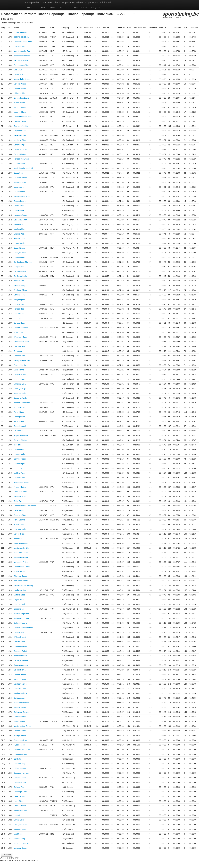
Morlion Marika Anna (22, 693)
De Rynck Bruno (20, 178)
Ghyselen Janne (20, 576)
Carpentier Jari (20, 295)
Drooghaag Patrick (21, 646)
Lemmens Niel (19, 243)
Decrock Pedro (20, 778)
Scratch (84, 8)
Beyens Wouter (20, 135)
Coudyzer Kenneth (21, 773)
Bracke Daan (19, 525)
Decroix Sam (19, 314)
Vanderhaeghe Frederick (24, 168)
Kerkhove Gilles (20, 140)
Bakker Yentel (19, 103)
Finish (75, 8)
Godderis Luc (19, 609)
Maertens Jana (20, 829)
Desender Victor (20, 796)
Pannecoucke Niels (21, 65)
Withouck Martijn (20, 637)
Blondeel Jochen (20, 201)
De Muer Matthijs (21, 440)
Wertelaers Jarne (21, 337)
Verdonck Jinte (20, 496)
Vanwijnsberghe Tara (22, 360)
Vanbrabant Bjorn (21, 285)
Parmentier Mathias (22, 843)
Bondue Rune (19, 323)
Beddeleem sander (21, 703)
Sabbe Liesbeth (20, 426)
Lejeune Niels (19, 454)
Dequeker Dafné (20, 651)
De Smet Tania (20, 670)
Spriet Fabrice (19, 318)
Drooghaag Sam (20, 754)
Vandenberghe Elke (22, 548)
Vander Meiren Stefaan (23, 726)
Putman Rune (19, 379)
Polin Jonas (18, 332)
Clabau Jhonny (20, 768)
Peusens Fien (19, 192)
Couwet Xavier (20, 248)
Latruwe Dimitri (20, 121)
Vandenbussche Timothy (23, 585)
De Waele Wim (20, 271)
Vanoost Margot (20, 707)
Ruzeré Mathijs (20, 365)
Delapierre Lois (20, 782)
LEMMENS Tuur (20, 46)
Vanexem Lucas (20, 384)
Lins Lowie (18, 70)
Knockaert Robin (20, 656)
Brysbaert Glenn (20, 290)
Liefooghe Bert (20, 417)
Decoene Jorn (19, 356)
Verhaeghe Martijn (21, 60)
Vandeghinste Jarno (22, 196)
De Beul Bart (19, 304)
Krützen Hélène (20, 487)
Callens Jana (19, 632)
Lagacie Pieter (20, 234)
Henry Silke (18, 801)
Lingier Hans (19, 600)
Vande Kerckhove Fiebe (23, 628)
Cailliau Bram (19, 450)
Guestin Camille (20, 717)
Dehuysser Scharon (22, 712)
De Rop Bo (18, 431)
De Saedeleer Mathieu (23, 262)
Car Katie (18, 759)
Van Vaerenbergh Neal (23, 42)
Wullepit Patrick (20, 735)
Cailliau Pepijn (19, 464)
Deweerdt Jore (20, 478)
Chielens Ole (19, 210)
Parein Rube (19, 412)
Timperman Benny (21, 543)
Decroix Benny (20, 764)
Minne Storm (19, 225)
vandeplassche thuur (22, 403)
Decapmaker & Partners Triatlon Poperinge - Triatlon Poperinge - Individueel (68, 3)
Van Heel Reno (20, 182)
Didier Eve (18, 501)
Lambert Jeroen (20, 675)
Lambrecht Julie (20, 590)
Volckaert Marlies (21, 684)
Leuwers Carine (20, 731)
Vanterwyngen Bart (21, 618)
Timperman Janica (21, 665)
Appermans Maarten (22, 56)
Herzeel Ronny (20, 806)
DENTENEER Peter (22, 37)
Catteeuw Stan (20, 74)
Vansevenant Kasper (22, 567)
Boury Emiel (19, 468)
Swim (29, 8)
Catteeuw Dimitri (20, 150)
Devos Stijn (18, 173)
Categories (96, 8)
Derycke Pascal (20, 459)
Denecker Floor (20, 689)
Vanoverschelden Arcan (23, 117)
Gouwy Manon (20, 721)
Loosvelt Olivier (20, 112)
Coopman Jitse (20, 515)
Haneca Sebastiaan (22, 159)
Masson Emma (20, 679)
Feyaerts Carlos (20, 131)
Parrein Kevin (19, 206)
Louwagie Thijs (20, 389)
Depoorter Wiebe (21, 398)
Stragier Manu (19, 267)
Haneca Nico (19, 309)
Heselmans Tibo (20, 810)
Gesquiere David (20, 492)
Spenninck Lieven (21, 553)
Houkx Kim (18, 815)
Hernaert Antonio (20, 32)
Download (7, 855)
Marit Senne (19, 834)
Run (67, 8)
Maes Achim (19, 187)
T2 (61, 8)
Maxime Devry (19, 839)
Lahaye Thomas (20, 89)
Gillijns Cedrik (19, 93)
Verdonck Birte (20, 534)
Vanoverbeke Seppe (22, 79)
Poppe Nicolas (20, 407)
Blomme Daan (19, 239)
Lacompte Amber (21, 215)
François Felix (19, 164)
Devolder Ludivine (21, 529)
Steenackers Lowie (21, 98)
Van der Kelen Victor (22, 750)
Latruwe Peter (19, 642)
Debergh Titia (19, 510)
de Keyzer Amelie (21, 581)
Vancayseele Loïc (21, 328)
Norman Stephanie (21, 614)
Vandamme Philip (21, 557)
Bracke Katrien (20, 571)
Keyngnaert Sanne (21, 482)
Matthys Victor (19, 473)
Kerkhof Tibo (19, 281)
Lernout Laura (19, 257)
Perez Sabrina (19, 520)
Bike (43, 8)
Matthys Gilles (19, 595)
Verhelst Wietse (20, 84)
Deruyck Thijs (19, 145)
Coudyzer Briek (20, 253)
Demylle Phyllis (20, 375)
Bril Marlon (18, 351)
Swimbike (52, 8)
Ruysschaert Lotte (21, 435)
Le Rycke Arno (20, 346)
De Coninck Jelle (20, 276)
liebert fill (17, 445)
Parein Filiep (19, 421)
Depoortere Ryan (21, 740)
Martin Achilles (20, 229)
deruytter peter (20, 300)
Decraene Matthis (21, 126)
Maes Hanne (19, 370)
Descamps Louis (20, 792)
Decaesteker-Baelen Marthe (25, 506)
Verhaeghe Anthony (22, 562)
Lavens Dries (19, 820)
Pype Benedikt (20, 745)
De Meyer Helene (21, 660)
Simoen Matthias (20, 154)
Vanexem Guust (20, 848)
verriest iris (18, 539)
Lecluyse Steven (20, 825)
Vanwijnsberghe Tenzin (23, 51)
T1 (36, 8)
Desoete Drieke (20, 604)
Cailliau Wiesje (20, 698)
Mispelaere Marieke (22, 342)
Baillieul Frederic (20, 623)
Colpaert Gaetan (20, 220)
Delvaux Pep (19, 787)
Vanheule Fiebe (20, 393)
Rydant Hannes (20, 107)
